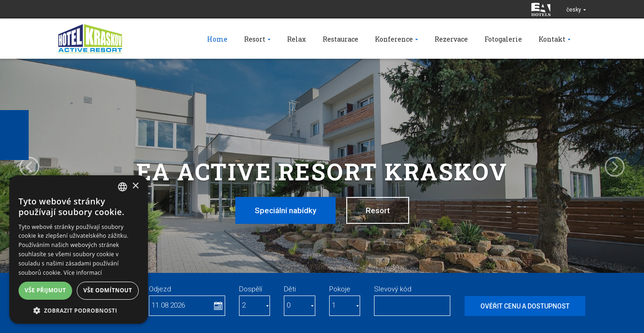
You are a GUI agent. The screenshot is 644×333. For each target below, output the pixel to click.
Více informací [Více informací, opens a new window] (83, 273)
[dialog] (79, 250)
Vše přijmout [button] (45, 290)
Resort (378, 210)
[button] (79, 310)
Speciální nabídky (285, 210)
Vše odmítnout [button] (107, 290)
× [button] (135, 186)
